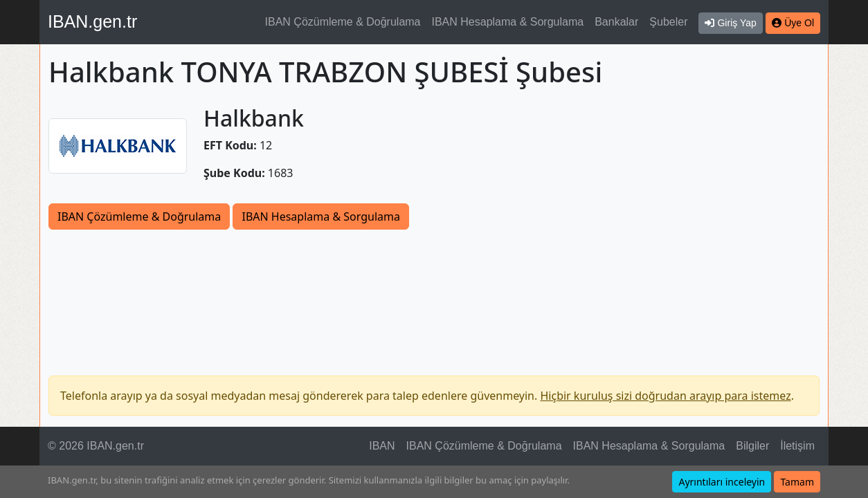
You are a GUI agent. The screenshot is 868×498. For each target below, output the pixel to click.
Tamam (797, 482)
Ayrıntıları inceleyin (722, 482)
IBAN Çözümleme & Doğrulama (343, 22)
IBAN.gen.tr (92, 21)
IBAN (382, 446)
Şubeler (668, 22)
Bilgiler (752, 446)
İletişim (797, 446)
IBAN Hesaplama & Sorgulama (508, 22)
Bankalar (616, 22)
